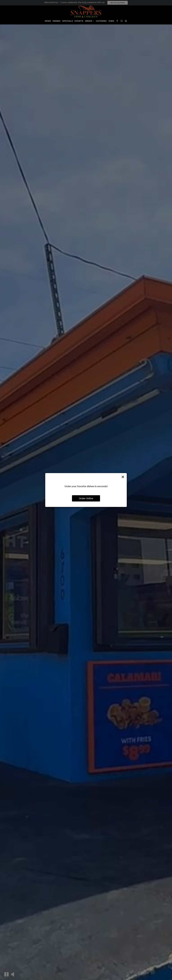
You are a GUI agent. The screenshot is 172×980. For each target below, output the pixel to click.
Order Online (86, 498)
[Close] (123, 477)
